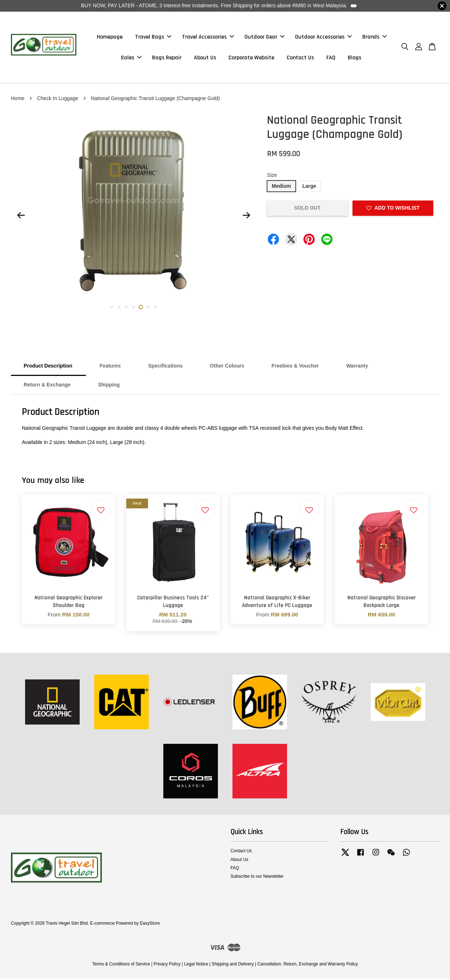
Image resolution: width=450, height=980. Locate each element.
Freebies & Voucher (295, 368)
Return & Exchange (47, 386)
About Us (205, 58)
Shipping (109, 386)
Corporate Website (251, 58)
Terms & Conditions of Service (121, 965)
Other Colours (227, 368)
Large (309, 188)
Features (110, 368)
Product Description (48, 368)
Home (18, 100)
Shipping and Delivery (233, 965)
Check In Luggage (58, 100)
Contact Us (300, 58)
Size (272, 177)
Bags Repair (167, 58)
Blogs (355, 58)
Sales (131, 58)
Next (246, 217)
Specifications (165, 368)
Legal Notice (196, 965)
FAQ (331, 58)
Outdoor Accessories (323, 38)
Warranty (357, 368)
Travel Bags (153, 38)
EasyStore (150, 925)
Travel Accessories (208, 38)
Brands (375, 38)
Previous (21, 217)
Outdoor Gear (264, 38)
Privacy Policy (167, 965)
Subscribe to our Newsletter (257, 878)
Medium (281, 188)
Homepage (110, 38)
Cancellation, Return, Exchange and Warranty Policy (308, 965)
